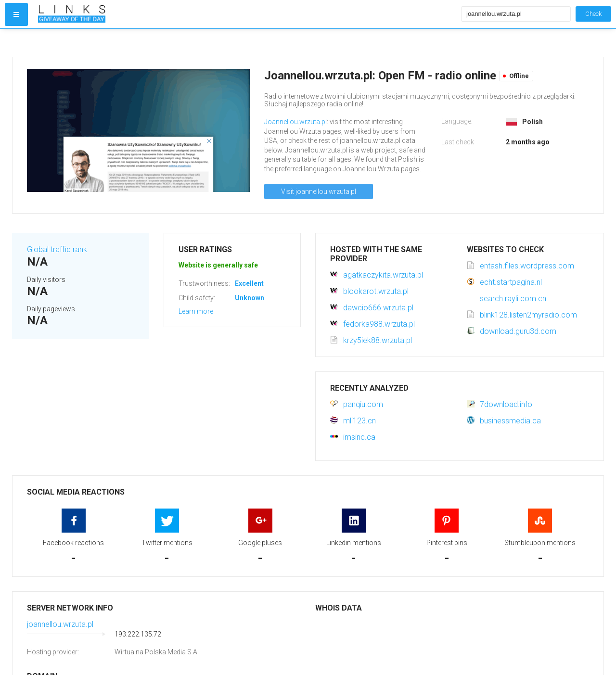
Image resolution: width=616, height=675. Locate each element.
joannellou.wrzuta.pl (60, 624)
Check (593, 14)
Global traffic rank (57, 249)
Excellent (249, 283)
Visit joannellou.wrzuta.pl (319, 191)
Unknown (250, 298)
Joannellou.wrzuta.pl (295, 122)
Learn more (196, 311)
